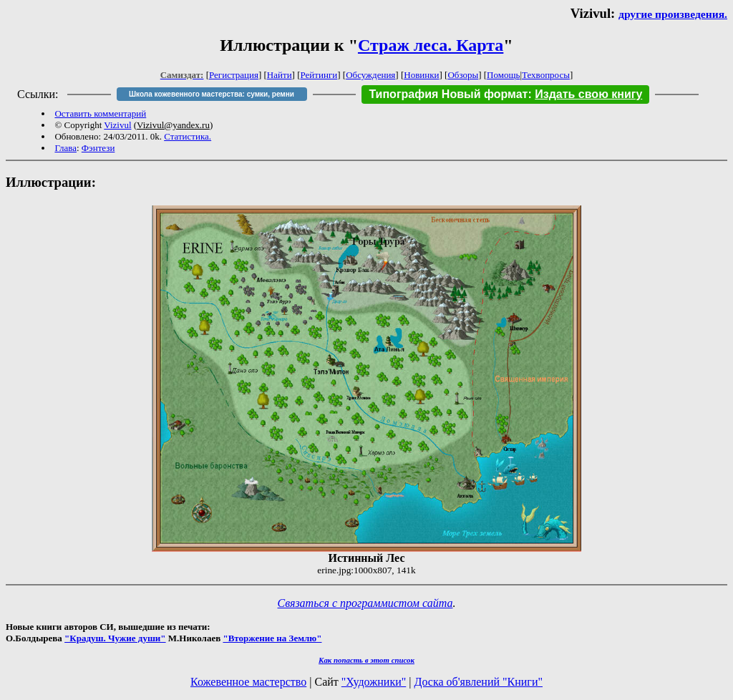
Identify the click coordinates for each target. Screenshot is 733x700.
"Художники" (374, 682)
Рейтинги (319, 75)
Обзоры (463, 75)
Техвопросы (546, 75)
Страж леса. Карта (431, 45)
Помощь (503, 75)
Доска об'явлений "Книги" (478, 682)
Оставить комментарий (100, 113)
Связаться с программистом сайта (365, 603)
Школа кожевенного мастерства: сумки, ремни (212, 94)
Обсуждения (370, 75)
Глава (65, 148)
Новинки (421, 75)
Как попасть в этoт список (366, 660)
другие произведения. (673, 14)
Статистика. (188, 136)
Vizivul (117, 125)
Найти (280, 75)
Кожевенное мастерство (248, 682)
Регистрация (234, 75)
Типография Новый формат (448, 94)
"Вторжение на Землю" (272, 638)
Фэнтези (98, 148)
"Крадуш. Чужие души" (115, 638)
